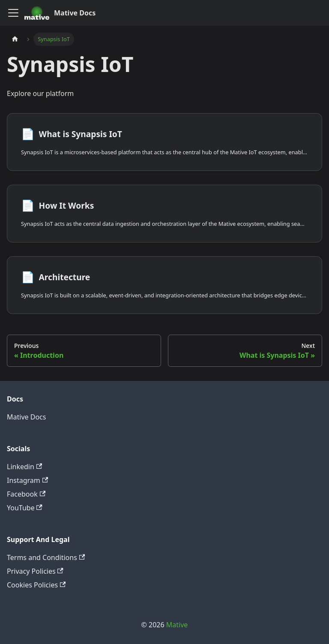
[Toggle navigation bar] (13, 13)
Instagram (27, 480)
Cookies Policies (36, 585)
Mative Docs (26, 417)
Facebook (26, 494)
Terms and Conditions (46, 557)
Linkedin (24, 467)
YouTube (25, 508)
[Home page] (15, 39)
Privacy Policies (35, 571)
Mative (177, 625)
